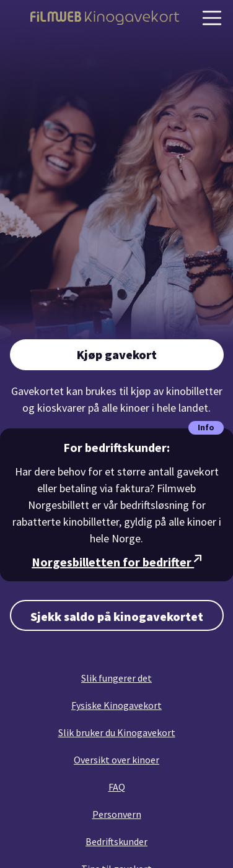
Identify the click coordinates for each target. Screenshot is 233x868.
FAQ (117, 787)
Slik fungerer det (116, 678)
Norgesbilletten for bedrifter (116, 562)
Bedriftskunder (116, 841)
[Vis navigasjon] (212, 18)
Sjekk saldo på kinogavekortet (117, 616)
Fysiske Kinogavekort (116, 705)
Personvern (117, 814)
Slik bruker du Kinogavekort (117, 732)
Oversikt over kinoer (116, 760)
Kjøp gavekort (117, 354)
